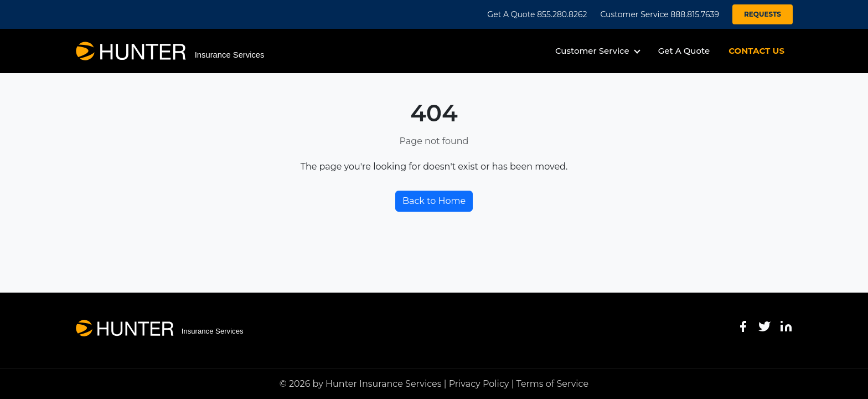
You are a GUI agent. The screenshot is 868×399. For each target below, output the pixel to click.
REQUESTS (763, 14)
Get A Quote (684, 51)
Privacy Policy (479, 384)
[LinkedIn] (786, 326)
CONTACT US (756, 51)
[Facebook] (743, 326)
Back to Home (434, 201)
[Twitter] (764, 326)
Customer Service (592, 51)
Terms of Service (553, 384)
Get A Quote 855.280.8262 (537, 14)
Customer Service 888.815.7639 (660, 14)
